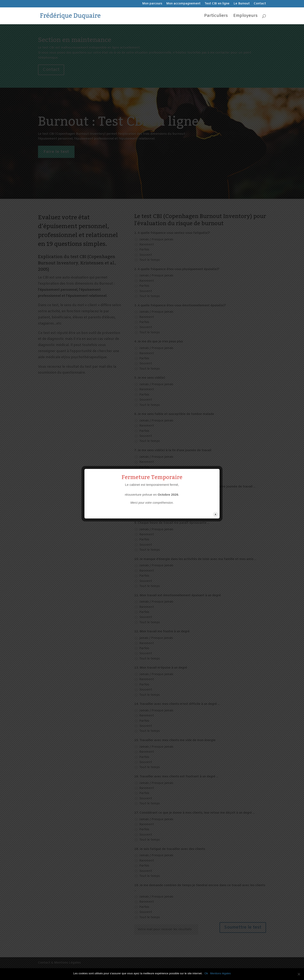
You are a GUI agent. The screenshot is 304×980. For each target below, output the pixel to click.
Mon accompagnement (183, 4)
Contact (260, 4)
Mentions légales (220, 973)
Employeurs (245, 16)
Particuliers (216, 16)
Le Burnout (242, 4)
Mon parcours (152, 4)
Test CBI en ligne (217, 4)
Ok (206, 973)
